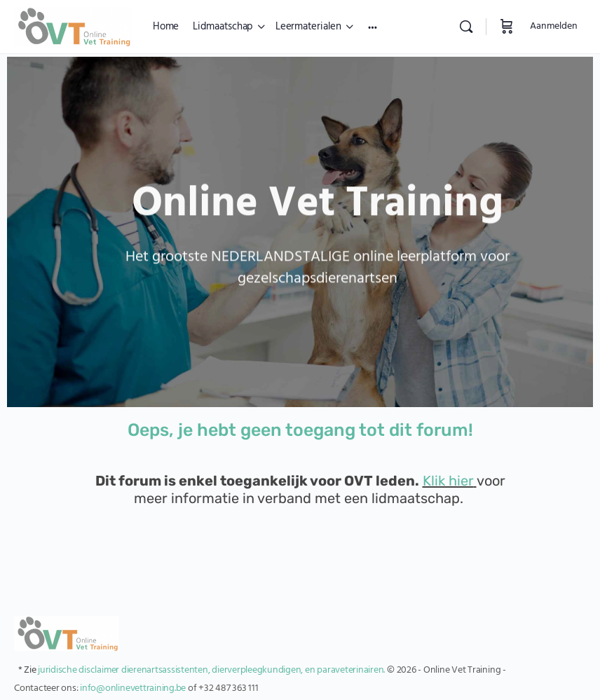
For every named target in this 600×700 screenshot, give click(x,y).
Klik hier (448, 481)
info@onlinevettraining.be (133, 688)
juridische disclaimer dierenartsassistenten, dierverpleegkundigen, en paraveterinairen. (211, 670)
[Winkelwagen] (507, 27)
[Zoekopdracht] (466, 27)
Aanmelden (554, 26)
